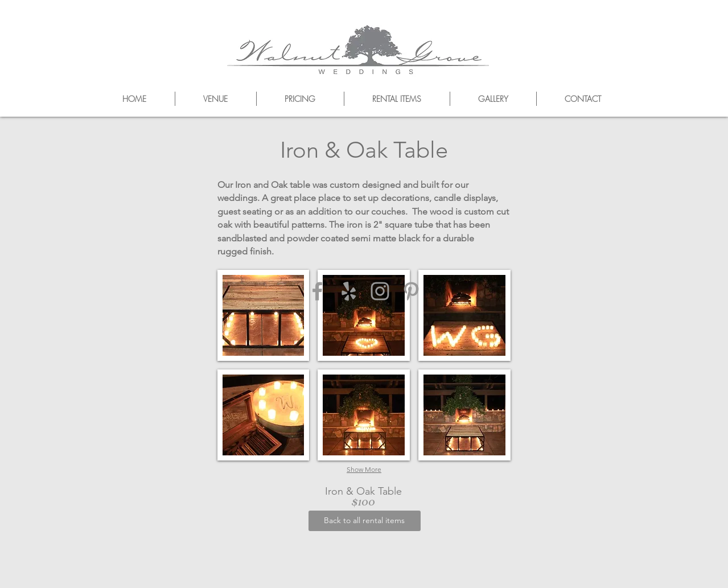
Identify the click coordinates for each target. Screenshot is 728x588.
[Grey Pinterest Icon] (411, 291)
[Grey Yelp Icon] (349, 291)
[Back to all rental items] (365, 521)
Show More (364, 469)
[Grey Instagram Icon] (380, 291)
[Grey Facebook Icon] (317, 291)
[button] (264, 315)
